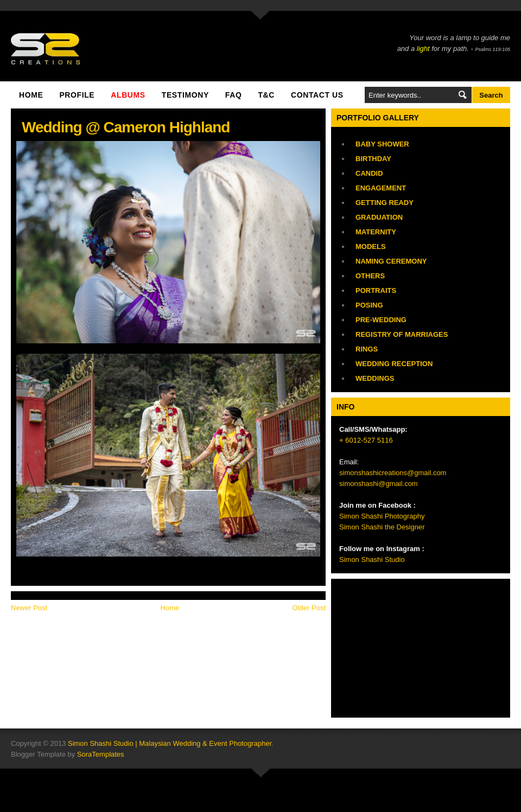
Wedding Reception (394, 364)
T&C (266, 95)
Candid (369, 173)
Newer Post (29, 608)
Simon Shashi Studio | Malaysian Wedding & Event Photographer (170, 743)
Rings (367, 349)
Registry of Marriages (402, 334)
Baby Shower (382, 144)
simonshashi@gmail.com (379, 484)
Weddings (375, 378)
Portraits (376, 290)
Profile (77, 95)
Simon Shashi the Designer (382, 527)
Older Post (309, 608)
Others (370, 276)
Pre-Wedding (381, 320)
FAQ (234, 95)
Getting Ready (385, 203)
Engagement (381, 188)
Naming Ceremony (391, 261)
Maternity (376, 232)
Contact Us (317, 95)
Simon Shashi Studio (372, 560)
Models (371, 247)
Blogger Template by (68, 754)
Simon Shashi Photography (382, 516)
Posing (369, 305)
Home (31, 95)
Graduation (379, 217)
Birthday (373, 159)
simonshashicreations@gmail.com (393, 473)
